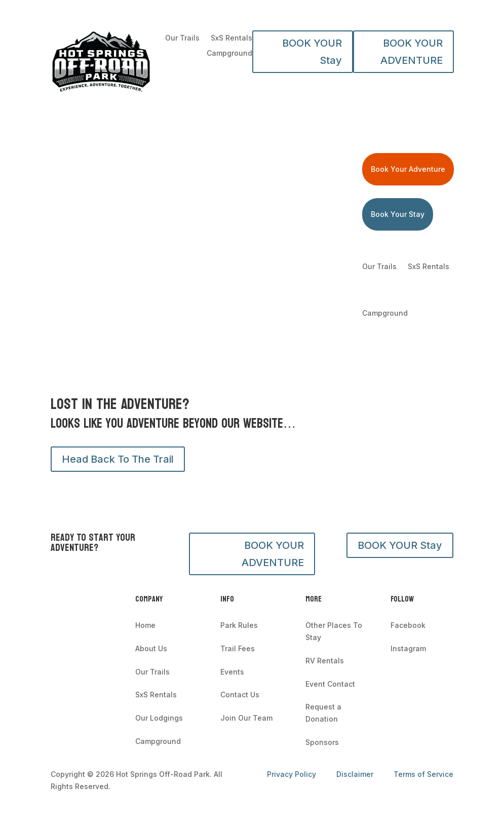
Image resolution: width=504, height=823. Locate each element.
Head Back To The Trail (118, 459)
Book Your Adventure (408, 169)
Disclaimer (355, 774)
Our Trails (182, 38)
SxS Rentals (231, 38)
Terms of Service (423, 774)
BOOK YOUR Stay (312, 52)
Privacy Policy (293, 774)
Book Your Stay (398, 214)
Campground (229, 53)
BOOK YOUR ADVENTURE (412, 52)
